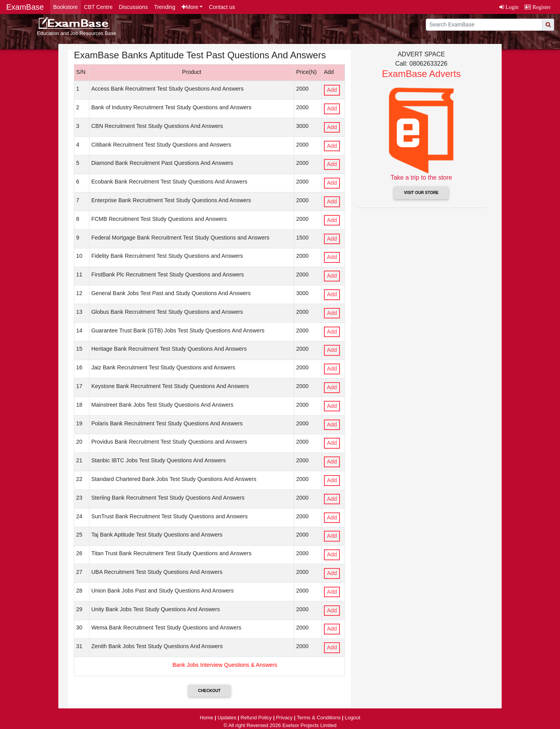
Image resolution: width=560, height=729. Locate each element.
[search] (484, 25)
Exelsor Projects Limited (309, 725)
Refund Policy (256, 718)
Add (332, 90)
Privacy (284, 718)
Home (207, 718)
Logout (353, 718)
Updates (227, 718)
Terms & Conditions (319, 718)
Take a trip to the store (421, 177)
